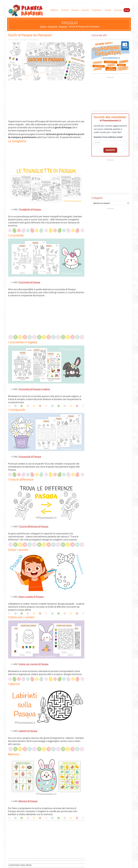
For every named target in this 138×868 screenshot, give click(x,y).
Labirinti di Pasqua (28, 731)
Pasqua (63, 27)
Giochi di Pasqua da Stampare (30, 35)
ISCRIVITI (110, 150)
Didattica (55, 10)
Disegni (108, 10)
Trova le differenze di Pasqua (33, 526)
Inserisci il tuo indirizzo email (108, 137)
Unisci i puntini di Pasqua (31, 597)
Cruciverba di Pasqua (29, 282)
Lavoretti (118, 10)
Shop (127, 10)
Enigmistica (97, 10)
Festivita (65, 10)
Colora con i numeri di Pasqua (34, 664)
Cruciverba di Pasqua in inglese (34, 389)
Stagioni (76, 10)
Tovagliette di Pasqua (30, 209)
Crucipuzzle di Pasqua (30, 457)
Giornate (86, 10)
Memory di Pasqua (28, 801)
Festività (53, 27)
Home (43, 27)
